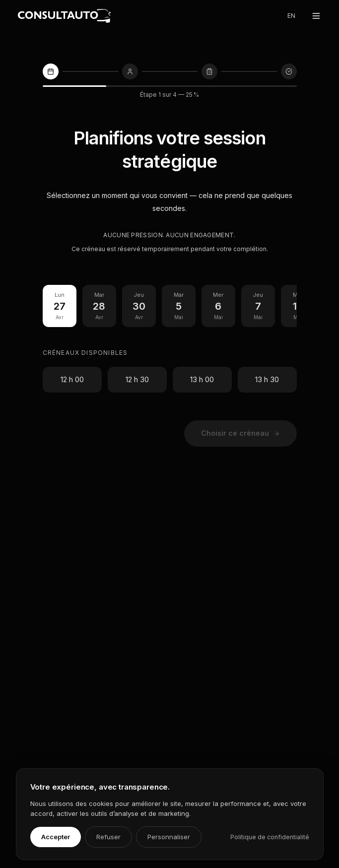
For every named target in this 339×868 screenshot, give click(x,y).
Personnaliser (169, 837)
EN (291, 16)
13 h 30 (267, 379)
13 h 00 (202, 379)
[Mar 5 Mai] (179, 306)
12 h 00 (72, 379)
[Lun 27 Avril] (60, 306)
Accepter (56, 837)
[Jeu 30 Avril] (139, 306)
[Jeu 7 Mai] (258, 306)
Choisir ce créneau (240, 433)
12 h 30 (137, 379)
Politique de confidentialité (270, 837)
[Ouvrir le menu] (316, 16)
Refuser (108, 837)
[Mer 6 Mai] (218, 306)
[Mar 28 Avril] (99, 306)
